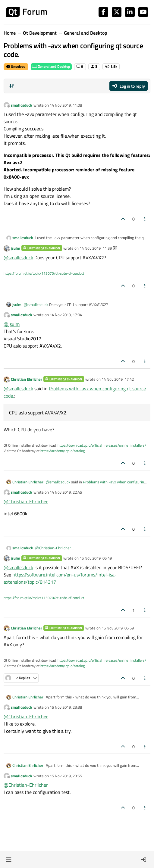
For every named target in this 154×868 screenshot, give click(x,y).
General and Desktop (51, 66)
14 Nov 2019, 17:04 (66, 315)
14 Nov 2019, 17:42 (118, 379)
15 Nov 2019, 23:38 (66, 707)
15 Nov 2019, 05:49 (96, 558)
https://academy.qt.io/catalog (63, 451)
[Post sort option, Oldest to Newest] (12, 86)
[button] (9, 860)
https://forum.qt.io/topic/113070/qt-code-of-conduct (44, 273)
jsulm (16, 248)
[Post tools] (145, 219)
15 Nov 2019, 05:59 (118, 628)
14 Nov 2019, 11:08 (66, 105)
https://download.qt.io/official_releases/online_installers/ (102, 445)
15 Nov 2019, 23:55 (66, 776)
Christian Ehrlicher (27, 379)
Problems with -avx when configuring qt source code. (96, 485)
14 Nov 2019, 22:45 (66, 492)
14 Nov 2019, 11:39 (96, 248)
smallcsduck (22, 105)
